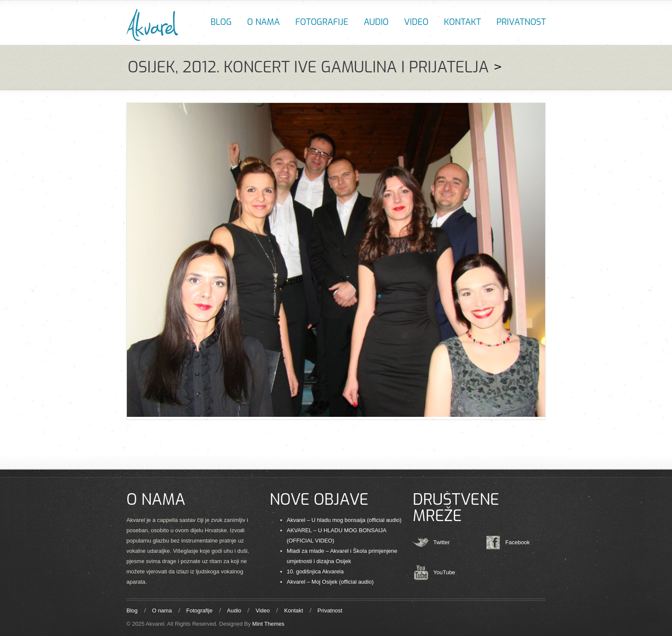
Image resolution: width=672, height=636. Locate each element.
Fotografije (322, 22)
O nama (264, 22)
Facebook (517, 542)
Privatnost (521, 22)
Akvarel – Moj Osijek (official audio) (330, 582)
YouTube (444, 572)
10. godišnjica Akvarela (315, 571)
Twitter (441, 542)
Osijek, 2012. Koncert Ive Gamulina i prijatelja (308, 67)
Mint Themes (268, 624)
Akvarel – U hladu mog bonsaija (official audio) (344, 520)
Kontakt (462, 22)
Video (416, 22)
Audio (376, 22)
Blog (221, 22)
